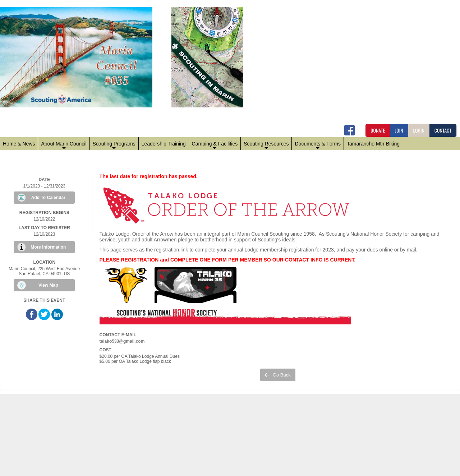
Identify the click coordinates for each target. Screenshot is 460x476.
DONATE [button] (378, 130)
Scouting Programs (114, 145)
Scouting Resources (266, 145)
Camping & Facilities (215, 145)
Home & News (19, 144)
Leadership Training (164, 144)
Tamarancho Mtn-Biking (373, 144)
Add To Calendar (48, 198)
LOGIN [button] (419, 130)
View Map (48, 285)
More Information (48, 247)
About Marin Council (64, 145)
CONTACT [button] (443, 130)
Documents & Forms (318, 145)
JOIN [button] (399, 130)
